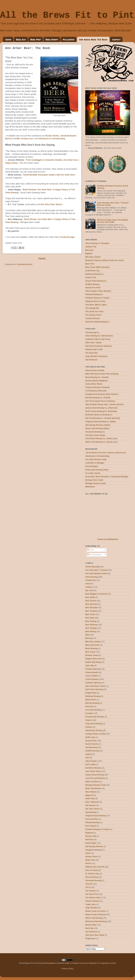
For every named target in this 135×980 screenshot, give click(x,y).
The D (88, 887)
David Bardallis (48, 963)
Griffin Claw (90, 737)
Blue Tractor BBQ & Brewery (97, 267)
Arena (88, 584)
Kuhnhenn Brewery (93, 768)
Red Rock (89, 840)
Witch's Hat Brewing (94, 918)
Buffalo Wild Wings (93, 662)
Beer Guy (21, 39)
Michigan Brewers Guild (95, 483)
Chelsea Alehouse (93, 669)
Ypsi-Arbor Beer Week (95, 935)
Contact (116, 39)
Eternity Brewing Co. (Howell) (98, 398)
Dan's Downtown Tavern (96, 686)
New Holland (91, 792)
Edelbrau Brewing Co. (95, 274)
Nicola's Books (52, 136)
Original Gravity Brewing (96, 816)
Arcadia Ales (91, 580)
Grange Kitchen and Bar (96, 734)
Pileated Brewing (92, 822)
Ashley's (89, 587)
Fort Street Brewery (94, 710)
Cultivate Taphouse (93, 683)
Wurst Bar (90, 928)
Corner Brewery (92, 679)
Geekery (89, 727)
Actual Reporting (92, 567)
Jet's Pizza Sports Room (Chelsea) (100, 401)
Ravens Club (91, 836)
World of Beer (91, 925)
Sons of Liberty (92, 870)
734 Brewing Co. (92, 332)
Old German (91, 805)
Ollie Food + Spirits (93, 343)
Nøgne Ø (89, 795)
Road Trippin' (91, 843)
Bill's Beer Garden (93, 257)
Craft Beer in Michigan (95, 463)
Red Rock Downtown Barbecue (99, 346)
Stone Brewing (92, 877)
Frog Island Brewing (94, 724)
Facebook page (67, 237)
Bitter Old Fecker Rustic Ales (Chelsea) (102, 374)
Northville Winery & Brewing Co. (99, 415)
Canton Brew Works (94, 384)
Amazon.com (27, 139)
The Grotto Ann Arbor (94, 311)
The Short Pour (92, 894)
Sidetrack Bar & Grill (94, 349)
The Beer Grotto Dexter (95, 435)
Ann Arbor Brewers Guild (96, 459)
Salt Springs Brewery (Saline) (98, 425)
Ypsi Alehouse (91, 360)
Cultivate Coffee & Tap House (98, 339)
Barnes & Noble (13, 139)
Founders (89, 713)
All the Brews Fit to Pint (67, 15)
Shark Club (90, 860)
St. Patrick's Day (92, 874)
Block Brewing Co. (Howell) (97, 377)
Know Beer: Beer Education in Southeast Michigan (107, 477)
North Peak (90, 798)
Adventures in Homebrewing (52, 139)
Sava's (88, 853)
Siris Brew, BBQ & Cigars (96, 305)
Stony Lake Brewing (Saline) (97, 428)
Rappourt (89, 833)
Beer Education (92, 608)
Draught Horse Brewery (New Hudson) (102, 394)
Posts (91, 550)
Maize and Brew (92, 782)
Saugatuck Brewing (94, 850)
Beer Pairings (91, 621)
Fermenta (89, 706)
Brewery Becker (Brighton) (96, 381)
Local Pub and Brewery (95, 778)
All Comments (94, 555)
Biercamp (89, 250)
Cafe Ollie (89, 666)
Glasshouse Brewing (94, 730)
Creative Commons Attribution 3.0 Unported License (94, 963)
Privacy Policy (67, 969)
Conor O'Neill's (92, 676)
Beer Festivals (91, 611)
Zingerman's (91, 938)
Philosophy (68, 39)
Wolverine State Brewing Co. (97, 322)
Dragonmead (91, 693)
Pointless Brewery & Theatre (97, 298)
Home (8, 39)
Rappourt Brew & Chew (95, 301)
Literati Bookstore (68, 136)
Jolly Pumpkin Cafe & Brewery (98, 291)
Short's (88, 863)
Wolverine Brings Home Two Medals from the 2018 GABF (112, 221)
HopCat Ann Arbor (93, 288)
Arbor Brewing (91, 577)
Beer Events (52, 39)
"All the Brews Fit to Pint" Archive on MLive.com (106, 453)
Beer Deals (90, 597)
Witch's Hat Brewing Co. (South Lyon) (101, 442)
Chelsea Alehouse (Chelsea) (97, 387)
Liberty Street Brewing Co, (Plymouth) (101, 408)
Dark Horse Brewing (94, 689)
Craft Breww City (92, 271)
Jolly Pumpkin (91, 761)
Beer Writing (91, 631)
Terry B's (89, 884)
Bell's (88, 635)
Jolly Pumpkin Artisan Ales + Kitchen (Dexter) (105, 404)
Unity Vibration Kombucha (96, 356)
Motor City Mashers (94, 788)
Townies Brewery (93, 318)
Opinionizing (91, 812)
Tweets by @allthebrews (108, 539)
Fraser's (89, 720)
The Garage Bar (92, 308)
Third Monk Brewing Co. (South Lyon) (101, 438)
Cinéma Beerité (92, 672)
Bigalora (89, 253)
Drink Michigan (92, 466)
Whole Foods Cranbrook (96, 915)
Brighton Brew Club (94, 659)
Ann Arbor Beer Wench (51, 204)
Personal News (92, 819)
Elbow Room (91, 700)
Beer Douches (91, 604)
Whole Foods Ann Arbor (95, 911)
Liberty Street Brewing (95, 775)
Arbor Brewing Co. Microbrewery (99, 336)
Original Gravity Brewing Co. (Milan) (101, 422)
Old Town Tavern (92, 809)
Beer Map (36, 39)
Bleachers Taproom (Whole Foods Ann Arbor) (105, 260)
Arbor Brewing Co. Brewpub (97, 243)
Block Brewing (91, 648)
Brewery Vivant (92, 655)
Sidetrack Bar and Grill (95, 867)
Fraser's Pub (91, 277)
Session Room (92, 857)
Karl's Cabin (90, 764)
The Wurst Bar (91, 353)
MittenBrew (90, 487)
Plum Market (91, 826)
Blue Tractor (90, 652)
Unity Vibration (92, 908)
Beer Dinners (91, 601)
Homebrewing (91, 747)
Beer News (90, 618)
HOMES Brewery (93, 284)
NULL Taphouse (92, 802)
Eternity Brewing (92, 703)
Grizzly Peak (91, 741)
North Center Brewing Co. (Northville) (101, 411)
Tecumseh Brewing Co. (95, 432)
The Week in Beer (93, 898)
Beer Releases (92, 625)
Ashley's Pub (91, 247)
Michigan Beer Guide (94, 480)
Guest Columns (92, 744)
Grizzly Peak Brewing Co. (96, 281)
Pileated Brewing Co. (94, 294)
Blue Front (90, 264)
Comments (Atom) (25, 264)
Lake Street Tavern (93, 771)
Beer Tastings (91, 628)
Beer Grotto (90, 614)
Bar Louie (89, 590)
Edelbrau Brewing (93, 696)
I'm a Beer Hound (93, 473)
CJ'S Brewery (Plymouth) (96, 391)
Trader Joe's (91, 904)
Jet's (87, 758)
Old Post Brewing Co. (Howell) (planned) (103, 418)
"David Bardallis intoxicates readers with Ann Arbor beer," (49, 175)
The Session (91, 891)
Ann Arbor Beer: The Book (93, 39)
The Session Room (93, 315)
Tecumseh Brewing (93, 880)
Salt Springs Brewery (94, 846)
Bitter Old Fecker (92, 645)
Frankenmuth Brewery (95, 717)
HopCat (89, 754)
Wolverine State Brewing (96, 921)
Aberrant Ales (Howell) (95, 370)
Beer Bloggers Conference (97, 594)
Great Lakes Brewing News (97, 470)
